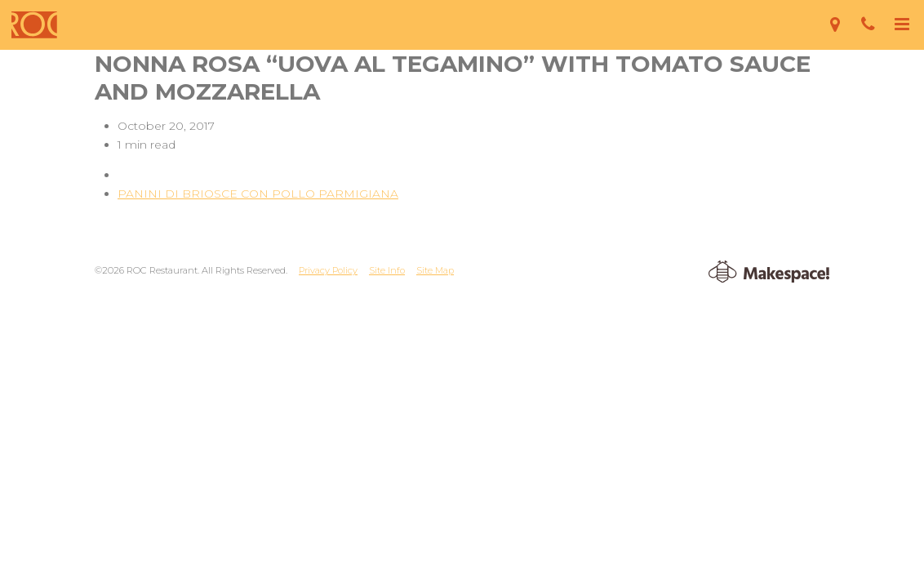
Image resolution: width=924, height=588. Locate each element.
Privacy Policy (328, 270)
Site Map (435, 270)
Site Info (387, 270)
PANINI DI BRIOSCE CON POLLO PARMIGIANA (258, 194)
